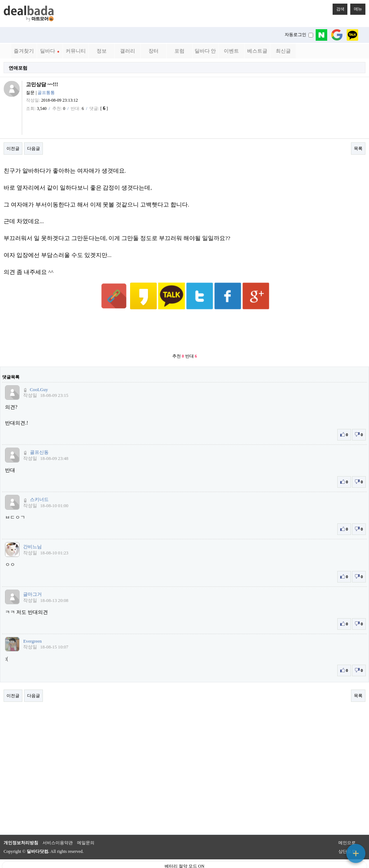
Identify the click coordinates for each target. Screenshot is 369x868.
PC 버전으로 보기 (185, 861)
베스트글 (257, 51)
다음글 (34, 149)
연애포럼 (18, 68)
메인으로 (347, 825)
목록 (358, 149)
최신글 (283, 51)
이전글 (13, 149)
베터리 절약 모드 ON (184, 849)
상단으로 (347, 834)
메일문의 (86, 825)
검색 (338, 8)
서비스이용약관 (58, 825)
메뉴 (356, 8)
